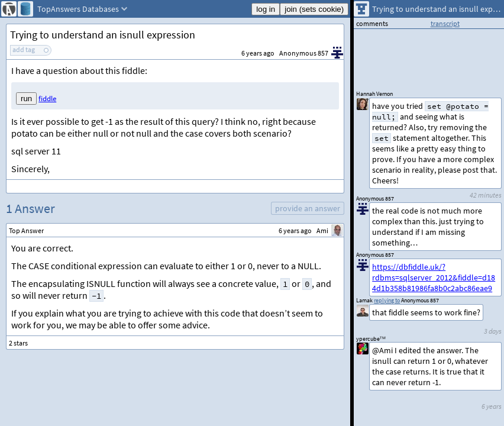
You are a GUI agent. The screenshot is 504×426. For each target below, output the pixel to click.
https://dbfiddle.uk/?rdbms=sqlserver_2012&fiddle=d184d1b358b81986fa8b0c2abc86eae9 (434, 277)
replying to (387, 300)
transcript (445, 23)
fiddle (47, 99)
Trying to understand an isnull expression (103, 35)
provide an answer (308, 208)
